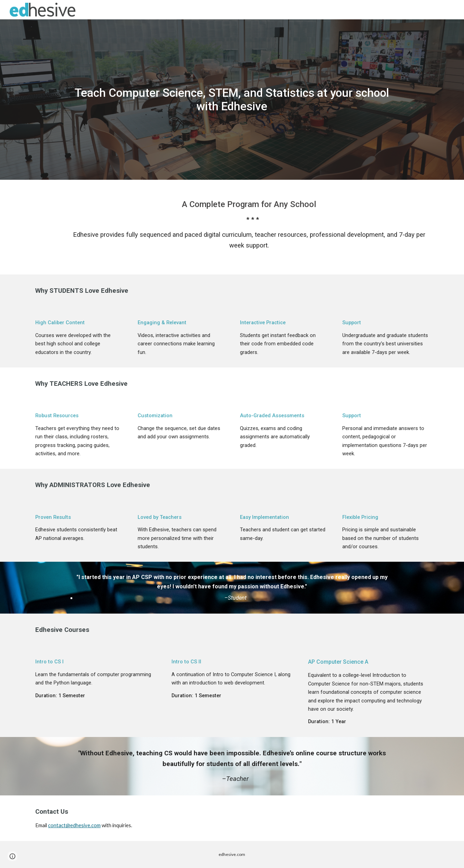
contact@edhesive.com (74, 825)
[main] (232, 99)
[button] (12, 856)
